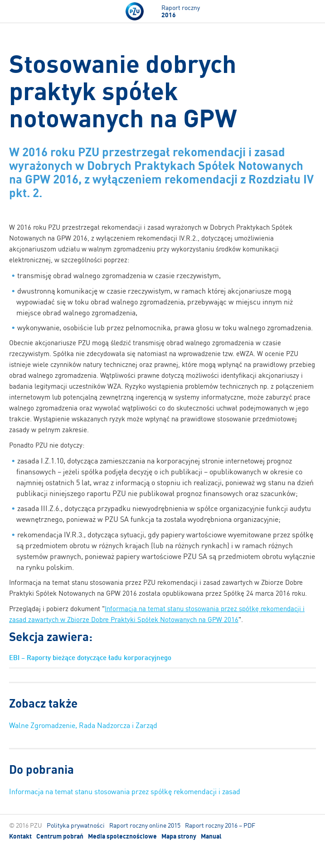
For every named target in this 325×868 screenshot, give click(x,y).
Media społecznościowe (122, 836)
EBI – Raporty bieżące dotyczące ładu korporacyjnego (90, 658)
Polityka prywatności (76, 825)
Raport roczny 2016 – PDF (220, 825)
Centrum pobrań (60, 836)
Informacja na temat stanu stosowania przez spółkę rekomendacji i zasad (125, 791)
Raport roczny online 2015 (145, 825)
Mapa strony (179, 836)
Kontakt (20, 836)
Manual (211, 836)
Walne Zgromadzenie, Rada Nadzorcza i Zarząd (83, 725)
